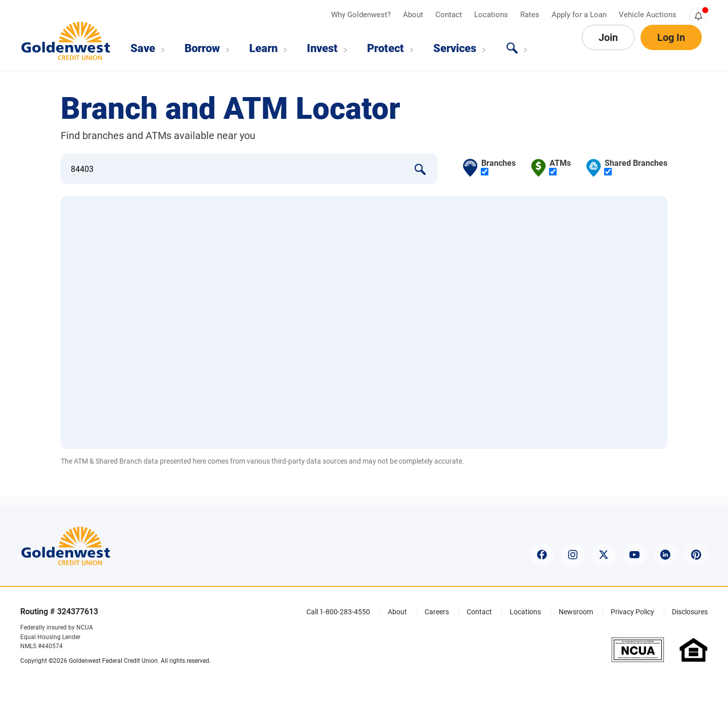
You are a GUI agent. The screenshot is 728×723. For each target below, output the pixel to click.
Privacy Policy (632, 612)
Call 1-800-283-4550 (338, 612)
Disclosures (690, 612)
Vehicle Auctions (648, 15)
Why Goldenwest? (362, 15)
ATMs (560, 167)
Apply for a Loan (580, 15)
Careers (437, 612)
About (414, 15)
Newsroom (576, 612)
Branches (498, 167)
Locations (492, 15)
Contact (450, 15)
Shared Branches (636, 167)
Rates (531, 15)
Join (608, 49)
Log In (671, 49)
